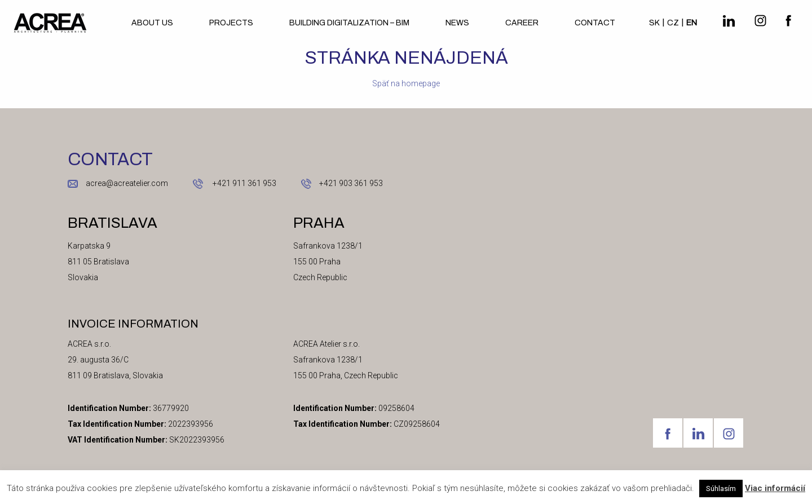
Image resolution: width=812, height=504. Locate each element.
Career (522, 23)
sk (654, 23)
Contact (595, 23)
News (457, 23)
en (692, 23)
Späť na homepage (406, 83)
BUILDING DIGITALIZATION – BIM (349, 23)
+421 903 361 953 (351, 183)
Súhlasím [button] (721, 488)
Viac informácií (775, 488)
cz (673, 23)
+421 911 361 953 (244, 183)
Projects (231, 23)
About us (152, 23)
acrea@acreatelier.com (127, 183)
